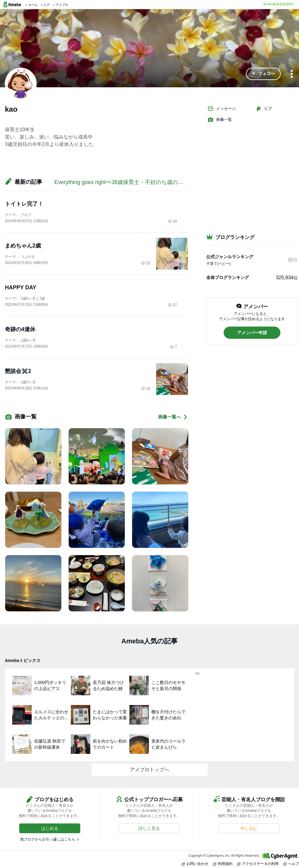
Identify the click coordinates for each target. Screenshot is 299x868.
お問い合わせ (195, 864)
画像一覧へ (173, 417)
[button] (263, 74)
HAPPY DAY (21, 288)
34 (173, 221)
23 (146, 263)
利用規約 (223, 864)
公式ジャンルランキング (230, 257)
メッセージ (222, 109)
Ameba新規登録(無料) (278, 4)
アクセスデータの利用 (258, 864)
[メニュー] (292, 74)
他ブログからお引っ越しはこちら (48, 839)
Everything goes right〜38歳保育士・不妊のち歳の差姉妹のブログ (135, 182)
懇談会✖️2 (18, 371)
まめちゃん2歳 (23, 246)
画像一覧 (220, 120)
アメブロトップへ (149, 770)
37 (173, 305)
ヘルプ (291, 864)
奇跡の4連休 (20, 329)
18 (146, 389)
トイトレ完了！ (24, 204)
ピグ (264, 109)
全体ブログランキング (228, 277)
